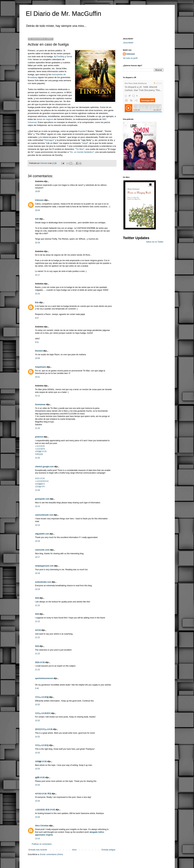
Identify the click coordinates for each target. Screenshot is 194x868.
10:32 (38, 705)
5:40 (37, 688)
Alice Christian (42, 826)
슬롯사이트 (40, 777)
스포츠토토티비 (42, 481)
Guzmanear (40, 404)
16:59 (38, 358)
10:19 (38, 589)
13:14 (38, 839)
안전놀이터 (40, 486)
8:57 (37, 318)
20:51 (38, 377)
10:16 (38, 541)
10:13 (38, 506)
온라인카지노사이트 (44, 729)
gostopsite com (42, 499)
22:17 (38, 275)
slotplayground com (44, 566)
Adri (37, 219)
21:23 (38, 654)
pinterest (39, 437)
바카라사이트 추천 (43, 794)
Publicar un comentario (42, 844)
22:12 (38, 396)
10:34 (38, 801)
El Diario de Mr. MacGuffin (64, 14)
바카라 (38, 630)
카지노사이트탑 (42, 697)
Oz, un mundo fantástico (82, 152)
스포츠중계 (40, 449)
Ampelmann (41, 367)
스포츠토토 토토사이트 (45, 810)
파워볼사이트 (41, 451)
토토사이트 (40, 478)
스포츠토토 (40, 446)
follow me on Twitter (155, 242)
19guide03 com (42, 534)
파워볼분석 (40, 484)
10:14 (38, 525)
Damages (49, 140)
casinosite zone (42, 550)
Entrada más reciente (38, 850)
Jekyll (85, 143)
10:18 (38, 573)
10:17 (38, 557)
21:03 (38, 458)
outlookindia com (43, 582)
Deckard (39, 351)
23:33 (38, 294)
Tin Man (80, 149)
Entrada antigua (108, 850)
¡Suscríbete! (128, 43)
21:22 (38, 605)
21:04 (38, 490)
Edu (37, 302)
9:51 (37, 342)
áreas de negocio (45, 119)
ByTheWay (59, 57)
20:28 (38, 243)
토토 (37, 598)
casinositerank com (44, 515)
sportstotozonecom (44, 678)
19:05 (38, 191)
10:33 (38, 753)
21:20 (38, 428)
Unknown (39, 200)
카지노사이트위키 (43, 713)
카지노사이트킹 (42, 745)
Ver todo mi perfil (130, 58)
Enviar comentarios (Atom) (52, 854)
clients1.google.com (44, 467)
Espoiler (82, 131)
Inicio (74, 850)
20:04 (38, 210)
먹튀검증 (39, 454)
